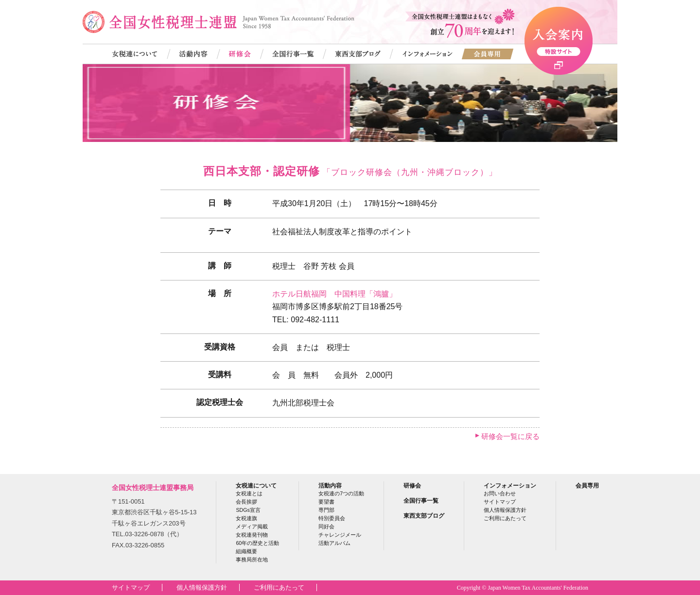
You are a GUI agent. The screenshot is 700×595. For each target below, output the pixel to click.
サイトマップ (500, 502)
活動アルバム (334, 543)
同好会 (326, 526)
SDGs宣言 (248, 510)
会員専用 (587, 485)
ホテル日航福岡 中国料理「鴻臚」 (334, 294)
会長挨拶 (246, 502)
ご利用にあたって (505, 518)
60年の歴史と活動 (257, 543)
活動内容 (330, 485)
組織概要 (246, 551)
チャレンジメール (340, 535)
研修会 (412, 485)
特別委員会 (332, 518)
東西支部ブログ (424, 516)
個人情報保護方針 (505, 510)
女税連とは (249, 493)
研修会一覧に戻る (510, 436)
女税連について (256, 485)
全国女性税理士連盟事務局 (153, 488)
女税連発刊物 (252, 535)
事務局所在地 (252, 560)
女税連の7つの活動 (341, 493)
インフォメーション (510, 485)
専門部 (326, 510)
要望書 (326, 502)
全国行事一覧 (421, 500)
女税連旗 (246, 518)
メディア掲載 (252, 526)
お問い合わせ (500, 493)
